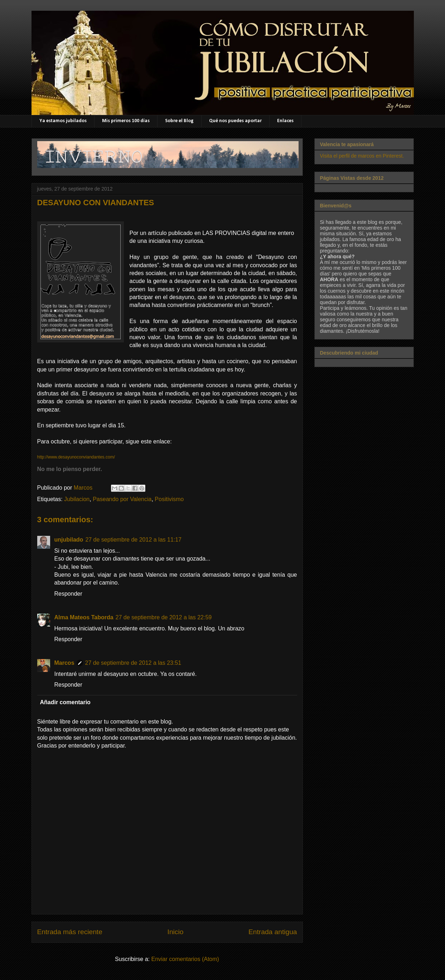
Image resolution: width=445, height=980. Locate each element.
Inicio (176, 932)
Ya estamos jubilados (63, 121)
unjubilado (69, 540)
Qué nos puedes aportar (235, 121)
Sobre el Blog (179, 121)
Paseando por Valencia (122, 499)
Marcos (64, 663)
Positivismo (169, 499)
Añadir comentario (65, 702)
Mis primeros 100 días (126, 121)
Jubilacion (77, 499)
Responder (68, 594)
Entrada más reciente (70, 932)
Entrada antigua (273, 932)
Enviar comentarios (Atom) (185, 959)
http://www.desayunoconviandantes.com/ (76, 457)
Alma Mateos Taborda (84, 617)
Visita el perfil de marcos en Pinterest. (362, 156)
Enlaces (285, 121)
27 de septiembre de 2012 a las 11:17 (133, 540)
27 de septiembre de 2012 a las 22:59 (164, 617)
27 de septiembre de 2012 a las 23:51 (133, 663)
